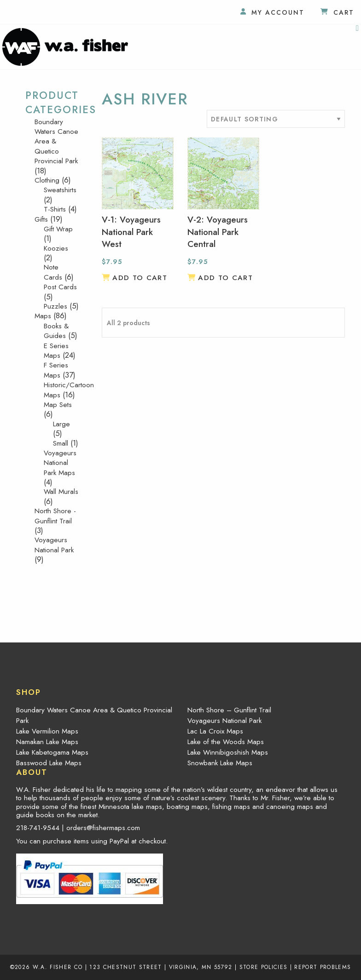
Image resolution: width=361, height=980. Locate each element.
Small (61, 443)
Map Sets (58, 405)
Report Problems (323, 967)
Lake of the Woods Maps (226, 742)
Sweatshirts (60, 190)
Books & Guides (56, 331)
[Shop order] (276, 119)
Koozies (56, 248)
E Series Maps (56, 351)
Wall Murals (61, 492)
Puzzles (55, 306)
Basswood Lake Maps (49, 763)
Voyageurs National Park (54, 545)
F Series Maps (56, 370)
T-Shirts (55, 209)
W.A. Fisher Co (58, 967)
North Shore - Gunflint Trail (55, 516)
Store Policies (264, 967)
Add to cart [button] (140, 278)
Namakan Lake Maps (47, 742)
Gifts (41, 219)
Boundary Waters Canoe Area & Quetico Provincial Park (94, 715)
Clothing (47, 180)
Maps (43, 316)
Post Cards (60, 287)
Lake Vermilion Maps (47, 731)
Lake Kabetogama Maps (52, 752)
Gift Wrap (58, 229)
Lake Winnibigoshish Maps (228, 752)
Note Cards (53, 272)
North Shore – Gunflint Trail (229, 710)
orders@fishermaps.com (103, 828)
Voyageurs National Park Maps (60, 463)
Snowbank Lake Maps (220, 763)
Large (61, 424)
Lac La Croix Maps (215, 731)
